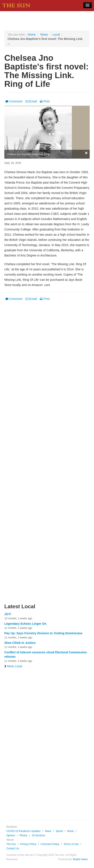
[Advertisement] (47, 455)
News (44, 35)
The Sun (11, 844)
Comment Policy (50, 844)
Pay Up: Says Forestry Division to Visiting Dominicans (43, 633)
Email (31, 101)
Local (56, 35)
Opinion (11, 835)
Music (71, 831)
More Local (13, 666)
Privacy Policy (28, 844)
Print (45, 101)
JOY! (8, 614)
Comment (14, 101)
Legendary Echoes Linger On (25, 624)
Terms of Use (71, 844)
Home (31, 35)
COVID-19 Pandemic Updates (23, 831)
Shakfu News (80, 859)
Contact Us (13, 848)
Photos (23, 835)
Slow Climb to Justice (20, 643)
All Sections (38, 835)
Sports (59, 831)
